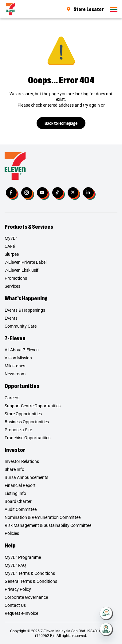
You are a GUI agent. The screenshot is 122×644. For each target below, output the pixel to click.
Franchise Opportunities (28, 438)
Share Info (14, 469)
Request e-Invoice (21, 613)
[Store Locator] (106, 630)
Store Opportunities (23, 414)
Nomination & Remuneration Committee (43, 517)
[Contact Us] (106, 614)
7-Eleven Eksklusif (22, 270)
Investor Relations (22, 461)
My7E (11, 238)
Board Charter (18, 501)
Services (12, 286)
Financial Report (20, 485)
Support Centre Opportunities (33, 406)
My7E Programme (23, 557)
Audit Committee (21, 509)
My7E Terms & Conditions (30, 573)
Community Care (21, 326)
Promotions (16, 278)
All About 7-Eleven (22, 350)
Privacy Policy (18, 589)
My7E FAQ (15, 565)
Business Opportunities (27, 422)
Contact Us (15, 605)
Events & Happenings (25, 310)
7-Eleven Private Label (26, 262)
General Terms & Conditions (31, 581)
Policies (12, 533)
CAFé (10, 246)
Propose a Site (18, 430)
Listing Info (15, 493)
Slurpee (12, 254)
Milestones (15, 366)
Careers (12, 398)
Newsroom (15, 374)
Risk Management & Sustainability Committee (48, 525)
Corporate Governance (26, 597)
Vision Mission (18, 358)
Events (11, 318)
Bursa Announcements (26, 477)
